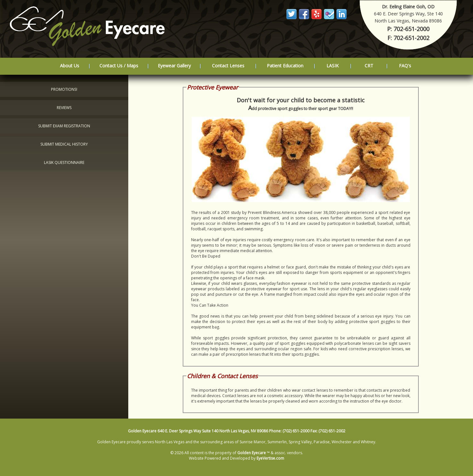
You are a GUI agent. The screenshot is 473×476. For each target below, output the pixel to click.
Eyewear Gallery (174, 66)
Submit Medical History (64, 144)
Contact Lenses (228, 66)
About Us (70, 66)
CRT (369, 66)
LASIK (333, 66)
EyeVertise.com (270, 458)
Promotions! (64, 89)
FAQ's (405, 66)
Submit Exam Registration (64, 126)
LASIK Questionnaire (64, 162)
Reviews (64, 108)
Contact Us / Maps (119, 66)
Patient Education (285, 66)
